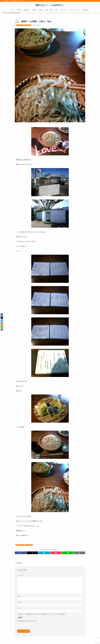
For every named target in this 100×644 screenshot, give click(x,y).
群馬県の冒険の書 (20, 25)
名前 (19, 596)
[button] (21, 553)
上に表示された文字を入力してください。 (28, 621)
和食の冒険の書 (28, 25)
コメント (20, 575)
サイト (19, 608)
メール (20, 602)
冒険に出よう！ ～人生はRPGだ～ (50, 5)
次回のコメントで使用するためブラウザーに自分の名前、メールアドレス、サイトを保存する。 (42, 614)
